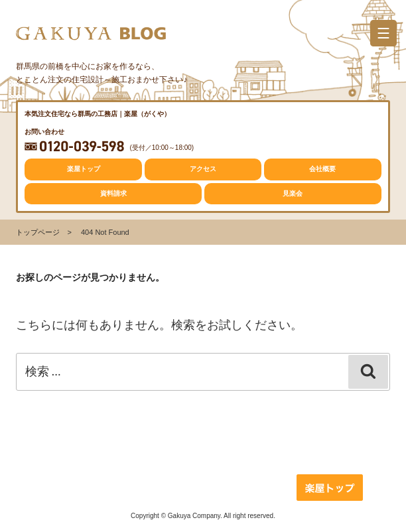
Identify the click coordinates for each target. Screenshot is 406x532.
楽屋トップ (84, 169)
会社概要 (322, 169)
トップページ (38, 232)
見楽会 (293, 193)
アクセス (203, 169)
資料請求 (113, 193)
